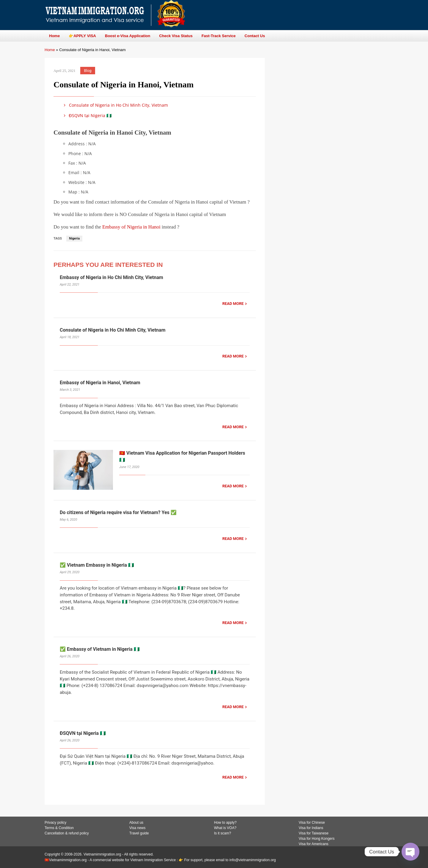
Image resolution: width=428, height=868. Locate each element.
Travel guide (139, 833)
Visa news (137, 828)
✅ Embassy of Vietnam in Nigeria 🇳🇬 (100, 649)
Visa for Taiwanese (314, 833)
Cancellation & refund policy (67, 833)
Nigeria (74, 238)
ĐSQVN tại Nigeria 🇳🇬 (87, 115)
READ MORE (233, 304)
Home (50, 50)
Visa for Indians (311, 828)
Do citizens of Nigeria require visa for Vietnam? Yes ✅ (118, 512)
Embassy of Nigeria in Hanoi (131, 227)
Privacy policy (55, 823)
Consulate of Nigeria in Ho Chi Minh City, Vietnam (115, 105)
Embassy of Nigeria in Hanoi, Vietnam (100, 383)
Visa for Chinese (312, 823)
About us (136, 823)
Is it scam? (222, 833)
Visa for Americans (314, 844)
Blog (88, 71)
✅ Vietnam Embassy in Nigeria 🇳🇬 (97, 565)
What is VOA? (225, 828)
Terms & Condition (59, 828)
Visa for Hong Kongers (317, 839)
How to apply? (225, 823)
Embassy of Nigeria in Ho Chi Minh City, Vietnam (111, 277)
